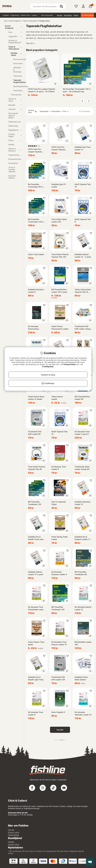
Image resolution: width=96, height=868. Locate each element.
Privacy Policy (69, 364)
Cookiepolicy (48, 366)
